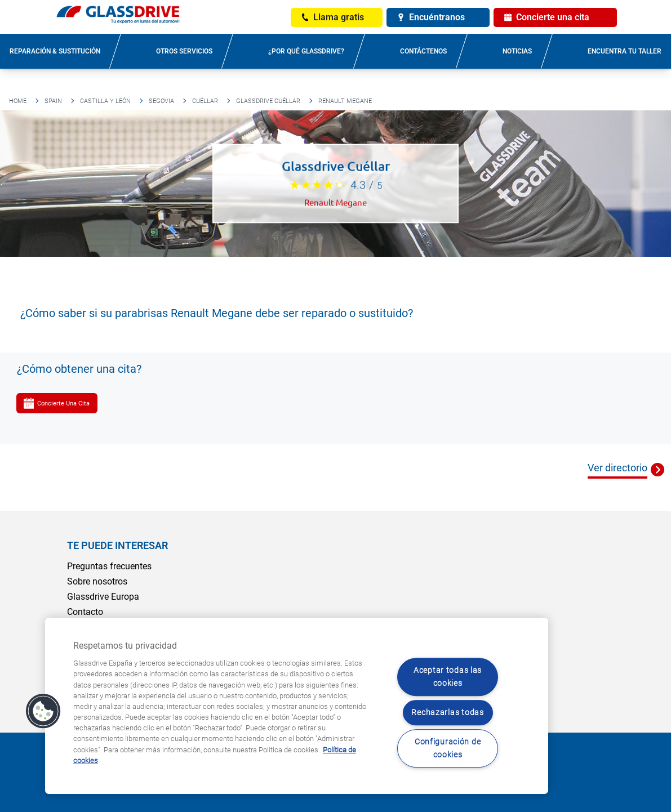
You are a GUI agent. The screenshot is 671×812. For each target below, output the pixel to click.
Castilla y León (105, 101)
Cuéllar (205, 101)
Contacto (85, 612)
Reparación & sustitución (55, 51)
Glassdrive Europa (103, 597)
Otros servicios (184, 51)
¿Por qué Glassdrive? (306, 51)
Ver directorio (617, 468)
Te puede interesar (117, 545)
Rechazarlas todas (447, 713)
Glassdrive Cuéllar (268, 101)
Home (18, 101)
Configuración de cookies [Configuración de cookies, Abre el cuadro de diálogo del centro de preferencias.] (448, 748)
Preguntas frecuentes (109, 566)
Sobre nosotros (97, 581)
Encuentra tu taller (625, 51)
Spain (53, 101)
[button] (43, 711)
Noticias (517, 51)
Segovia (161, 101)
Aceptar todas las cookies (448, 677)
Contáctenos (423, 51)
